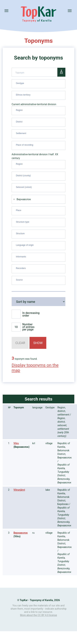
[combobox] (38, 84)
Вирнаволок (21, 533)
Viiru (16, 443)
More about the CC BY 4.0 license (38, 615)
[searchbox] (39, 83)
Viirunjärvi (19, 490)
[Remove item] (14, 199)
